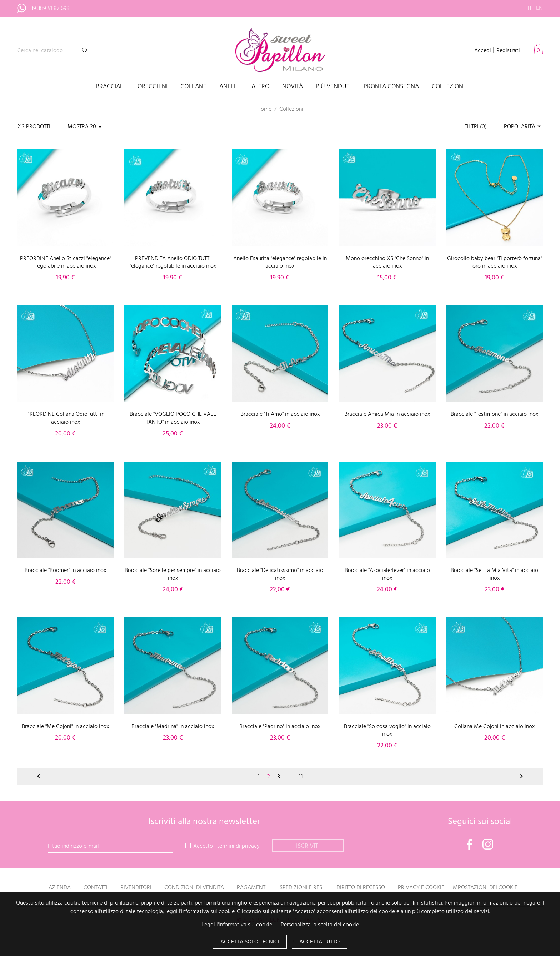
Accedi (483, 51)
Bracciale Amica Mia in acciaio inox (387, 414)
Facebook (470, 844)
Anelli (229, 87)
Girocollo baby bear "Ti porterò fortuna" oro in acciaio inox (495, 263)
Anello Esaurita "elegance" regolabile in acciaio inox (280, 263)
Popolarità (523, 127)
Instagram (488, 844)
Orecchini (152, 87)
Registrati (508, 51)
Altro (260, 87)
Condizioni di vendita (194, 888)
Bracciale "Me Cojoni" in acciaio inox (65, 727)
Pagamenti (252, 888)
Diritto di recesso (361, 888)
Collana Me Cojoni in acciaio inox (494, 727)
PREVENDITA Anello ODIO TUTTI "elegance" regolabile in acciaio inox (173, 263)
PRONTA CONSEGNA (391, 87)
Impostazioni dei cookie (484, 888)
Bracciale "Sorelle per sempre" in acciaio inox (173, 574)
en (539, 8)
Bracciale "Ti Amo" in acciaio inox (280, 414)
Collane (193, 87)
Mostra (78, 127)
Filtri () (476, 127)
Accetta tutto (319, 942)
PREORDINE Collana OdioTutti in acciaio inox (65, 418)
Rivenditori (136, 888)
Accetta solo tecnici (250, 942)
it (530, 8)
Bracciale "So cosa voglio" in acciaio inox (387, 731)
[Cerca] (53, 51)
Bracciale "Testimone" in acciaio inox (494, 414)
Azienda (60, 888)
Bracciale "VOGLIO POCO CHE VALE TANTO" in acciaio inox (173, 418)
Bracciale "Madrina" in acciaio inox (173, 727)
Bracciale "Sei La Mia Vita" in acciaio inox (494, 574)
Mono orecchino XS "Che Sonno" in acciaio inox (387, 263)
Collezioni (448, 87)
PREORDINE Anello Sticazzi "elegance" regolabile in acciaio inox (66, 263)
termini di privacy (238, 846)
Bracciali (110, 87)
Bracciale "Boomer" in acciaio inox (65, 571)
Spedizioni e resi (302, 888)
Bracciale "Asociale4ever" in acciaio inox (387, 574)
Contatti (96, 888)
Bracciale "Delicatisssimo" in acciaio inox (280, 574)
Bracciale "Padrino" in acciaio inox (280, 727)
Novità (292, 87)
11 (301, 777)
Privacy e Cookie (421, 888)
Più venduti (333, 87)
